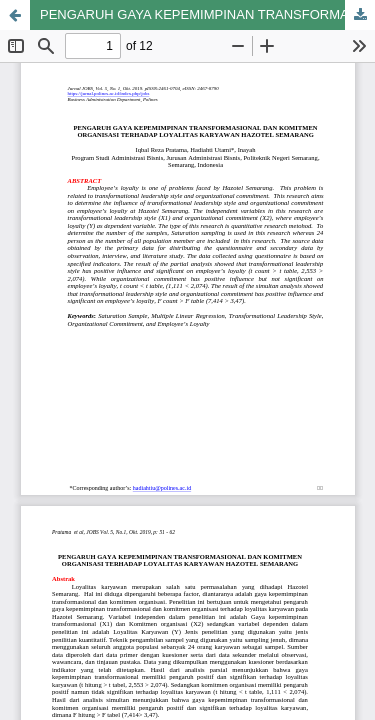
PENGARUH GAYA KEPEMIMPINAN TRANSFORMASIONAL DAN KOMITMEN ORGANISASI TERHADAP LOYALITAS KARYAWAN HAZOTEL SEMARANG (207, 14)
